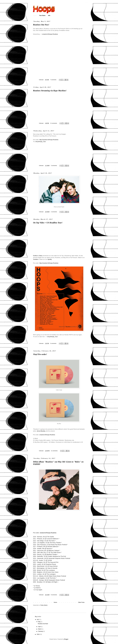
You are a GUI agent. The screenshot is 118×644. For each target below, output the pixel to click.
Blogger (66, 639)
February (41, 631)
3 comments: (54, 166)
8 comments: (54, 595)
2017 (38, 620)
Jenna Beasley (41, 431)
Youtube (36, 259)
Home (35, 15)
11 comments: (54, 123)
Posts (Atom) (44, 605)
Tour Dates (42, 15)
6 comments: (54, 343)
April (39, 627)
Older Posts (81, 602)
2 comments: (54, 212)
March (40, 629)
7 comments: (53, 80)
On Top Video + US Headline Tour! (48, 223)
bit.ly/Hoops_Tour (41, 142)
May (39, 622)
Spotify (50, 259)
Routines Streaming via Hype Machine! (50, 91)
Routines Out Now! (41, 25)
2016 (38, 634)
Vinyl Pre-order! (40, 354)
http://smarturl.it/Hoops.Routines (49, 140)
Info (49, 15)
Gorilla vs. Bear (38, 256)
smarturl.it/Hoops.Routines (50, 34)
